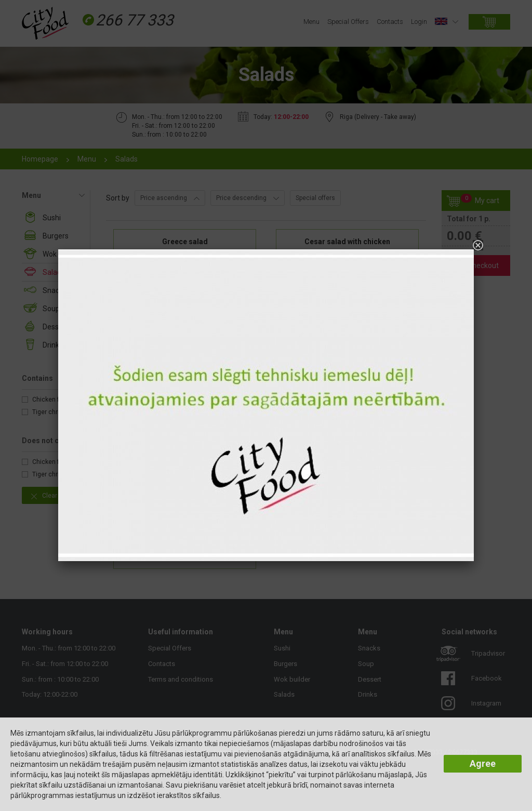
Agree (483, 763)
